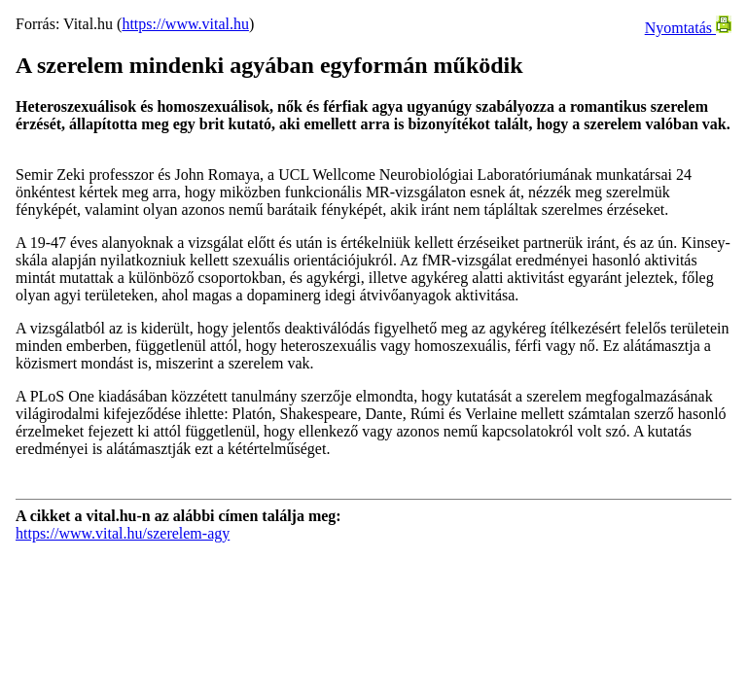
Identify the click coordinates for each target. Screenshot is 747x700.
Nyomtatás (688, 28)
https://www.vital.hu (185, 24)
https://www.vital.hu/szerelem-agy (123, 533)
